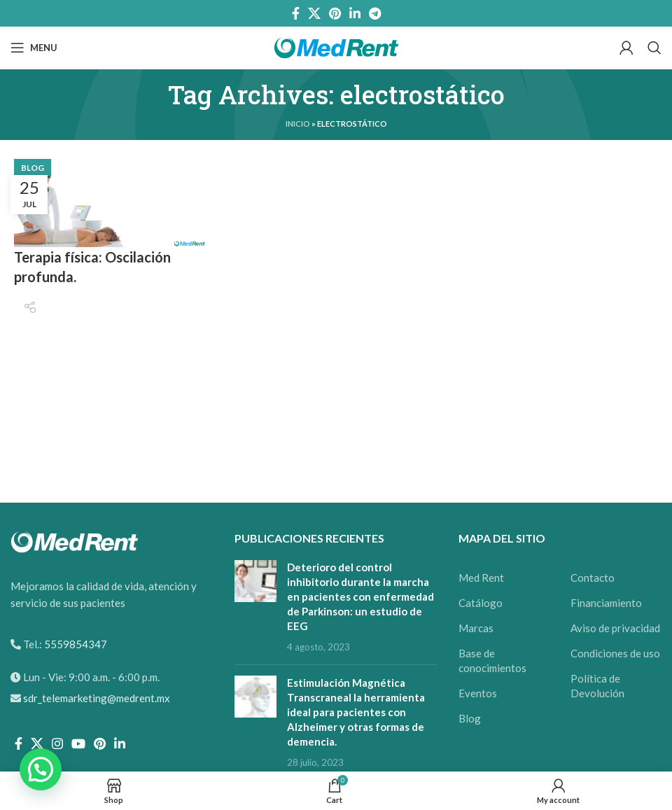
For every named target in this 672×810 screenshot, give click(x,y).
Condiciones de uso (615, 653)
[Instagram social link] (57, 743)
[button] (41, 769)
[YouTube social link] (78, 743)
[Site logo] (336, 46)
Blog (33, 168)
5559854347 (75, 644)
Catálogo (481, 603)
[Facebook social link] (296, 13)
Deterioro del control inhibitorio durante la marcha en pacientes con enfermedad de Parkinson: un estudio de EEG (360, 596)
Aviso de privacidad (615, 628)
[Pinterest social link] (335, 13)
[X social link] (314, 13)
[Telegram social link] (375, 13)
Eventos (478, 693)
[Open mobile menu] (34, 48)
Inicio (298, 124)
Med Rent (481, 578)
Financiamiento (606, 603)
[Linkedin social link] (355, 13)
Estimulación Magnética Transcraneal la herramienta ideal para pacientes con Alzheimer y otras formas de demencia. (356, 712)
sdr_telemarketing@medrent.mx (97, 698)
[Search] (654, 48)
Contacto (593, 578)
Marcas (476, 628)
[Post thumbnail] (255, 607)
